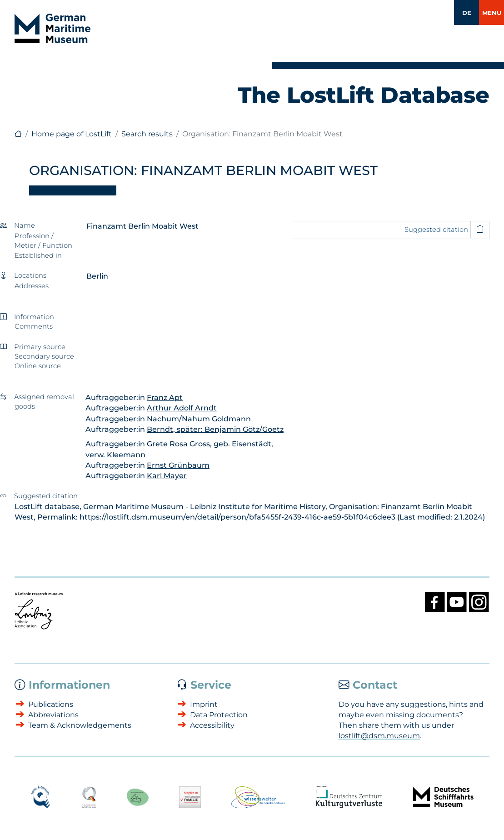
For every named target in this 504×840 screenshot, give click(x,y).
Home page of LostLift (72, 134)
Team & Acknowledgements (80, 725)
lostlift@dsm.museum (379, 736)
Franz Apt (165, 397)
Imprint (204, 704)
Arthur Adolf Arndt (182, 408)
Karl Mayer (167, 476)
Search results (147, 134)
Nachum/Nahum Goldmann (199, 419)
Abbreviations (53, 715)
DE (467, 13)
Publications (51, 704)
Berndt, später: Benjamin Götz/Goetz (215, 429)
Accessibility (212, 725)
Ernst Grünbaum (178, 465)
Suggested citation (436, 230)
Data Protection (219, 715)
